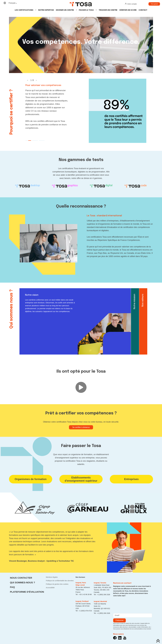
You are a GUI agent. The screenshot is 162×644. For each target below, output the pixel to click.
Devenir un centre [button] (65, 10)
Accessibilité (50, 588)
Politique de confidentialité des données (60, 581)
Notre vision (32, 295)
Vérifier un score (128, 10)
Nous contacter (21, 578)
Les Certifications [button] (24, 10)
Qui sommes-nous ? (22, 582)
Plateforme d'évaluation (27, 592)
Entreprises (131, 479)
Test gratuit (154, 4)
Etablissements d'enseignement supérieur (81, 479)
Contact (143, 10)
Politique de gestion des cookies (57, 584)
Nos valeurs (143, 300)
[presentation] (130, 604)
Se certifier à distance (81, 427)
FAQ (12, 587)
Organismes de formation (31, 479)
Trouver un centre (108, 10)
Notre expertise (46, 10)
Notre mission (134, 301)
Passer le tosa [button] (86, 10)
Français (12, 3)
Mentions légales (52, 577)
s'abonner (119, 620)
